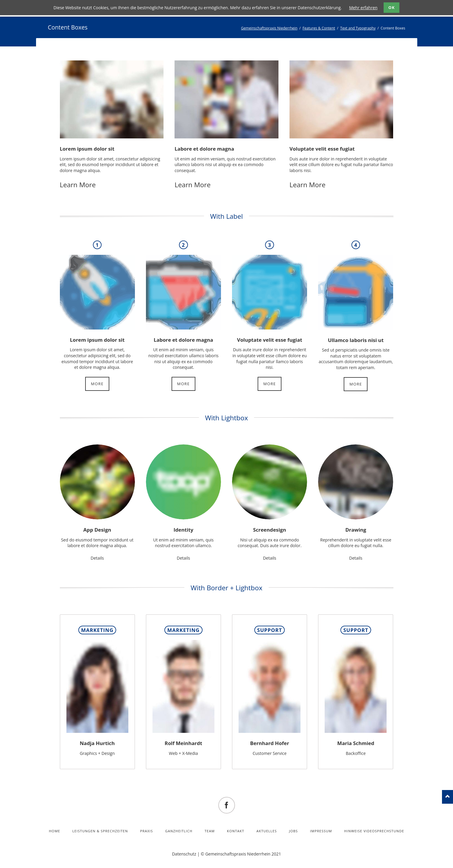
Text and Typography (358, 28)
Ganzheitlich (179, 831)
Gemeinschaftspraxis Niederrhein (269, 28)
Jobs (294, 831)
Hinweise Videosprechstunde (374, 831)
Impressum (321, 831)
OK (392, 7)
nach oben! (447, 797)
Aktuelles (267, 831)
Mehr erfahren (363, 8)
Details (97, 558)
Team (210, 831)
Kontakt (236, 831)
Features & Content (319, 28)
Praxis (146, 831)
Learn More (78, 185)
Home (55, 831)
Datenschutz (184, 854)
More (97, 384)
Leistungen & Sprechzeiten (100, 831)
